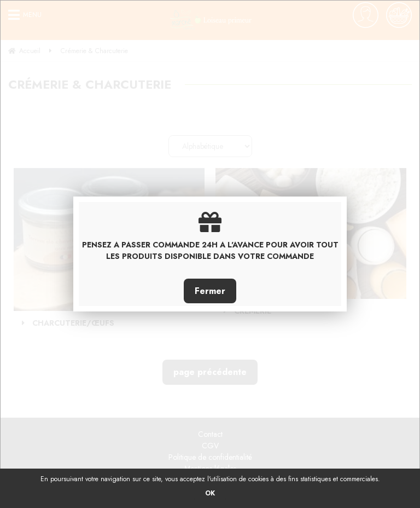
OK (210, 493)
